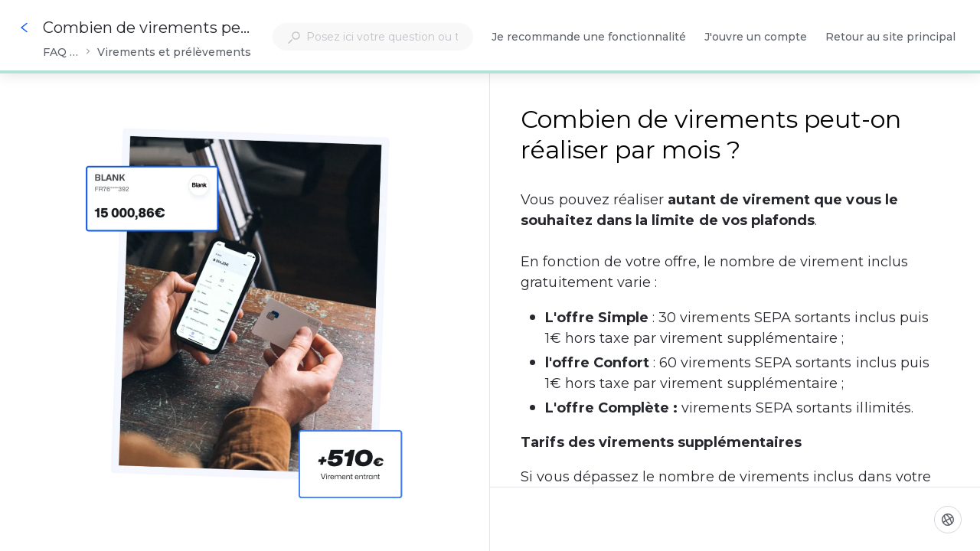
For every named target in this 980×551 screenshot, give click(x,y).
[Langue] (948, 520)
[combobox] (373, 37)
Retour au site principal (890, 38)
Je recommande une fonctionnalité (589, 38)
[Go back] (24, 28)
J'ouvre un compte (756, 38)
